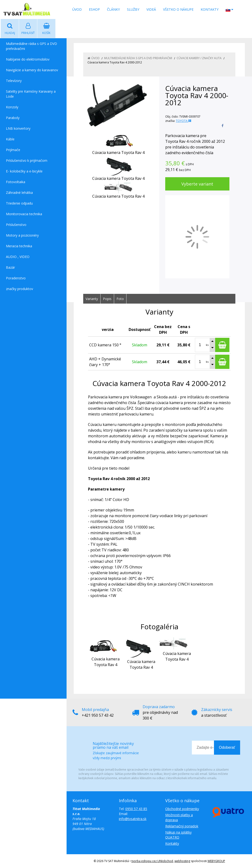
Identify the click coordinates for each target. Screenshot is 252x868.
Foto (120, 299)
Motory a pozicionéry (22, 235)
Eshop (94, 9)
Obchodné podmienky (182, 809)
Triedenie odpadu (19, 203)
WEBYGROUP (216, 861)
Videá (151, 9)
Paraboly (13, 118)
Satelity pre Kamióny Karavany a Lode (31, 94)
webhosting (182, 861)
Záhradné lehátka (19, 193)
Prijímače (13, 150)
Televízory (14, 81)
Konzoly (12, 107)
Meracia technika (19, 246)
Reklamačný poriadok (182, 826)
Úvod (77, 9)
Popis (107, 299)
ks (207, 345)
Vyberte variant (197, 184)
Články (113, 9)
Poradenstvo (16, 278)
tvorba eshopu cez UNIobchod (152, 861)
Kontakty (210, 9)
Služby (133, 9)
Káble (10, 139)
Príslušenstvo (16, 225)
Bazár (10, 267)
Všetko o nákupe (178, 9)
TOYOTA (184, 121)
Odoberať (227, 747)
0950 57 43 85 (136, 809)
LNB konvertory (18, 128)
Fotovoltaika (16, 182)
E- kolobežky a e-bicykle (24, 171)
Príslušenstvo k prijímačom (27, 160)
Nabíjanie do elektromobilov (28, 59)
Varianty (92, 299)
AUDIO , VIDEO (18, 257)
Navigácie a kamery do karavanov (32, 70)
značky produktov (19, 289)
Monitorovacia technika (24, 214)
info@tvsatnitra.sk (133, 819)
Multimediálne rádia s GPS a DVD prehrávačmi (31, 46)
